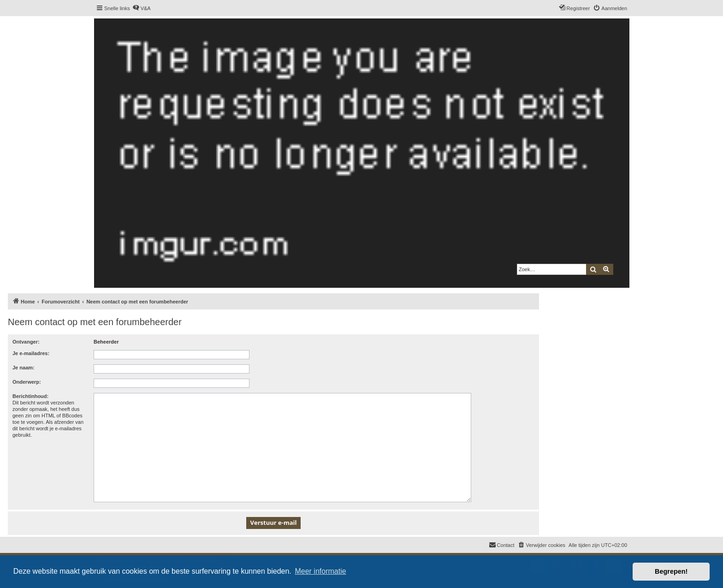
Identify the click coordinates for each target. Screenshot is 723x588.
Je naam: (24, 368)
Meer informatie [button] (320, 571)
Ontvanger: (26, 342)
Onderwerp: (27, 382)
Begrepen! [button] (671, 571)
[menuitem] (142, 8)
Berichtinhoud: (30, 396)
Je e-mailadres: (31, 353)
